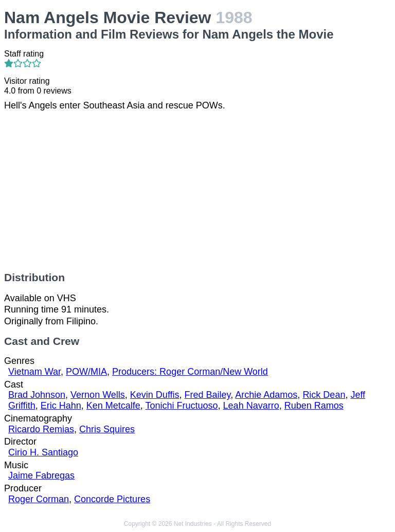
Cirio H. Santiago (43, 452)
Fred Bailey (208, 395)
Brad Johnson (37, 395)
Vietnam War (34, 372)
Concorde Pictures (112, 499)
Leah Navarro (251, 406)
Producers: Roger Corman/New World (190, 372)
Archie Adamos (266, 395)
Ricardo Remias (41, 429)
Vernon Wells (98, 395)
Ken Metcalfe (113, 406)
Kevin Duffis (155, 395)
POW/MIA (86, 372)
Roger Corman (39, 499)
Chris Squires (107, 429)
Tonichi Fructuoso (182, 406)
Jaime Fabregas (41, 475)
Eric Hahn (61, 406)
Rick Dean (324, 395)
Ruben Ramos (314, 406)
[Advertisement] (197, 191)
